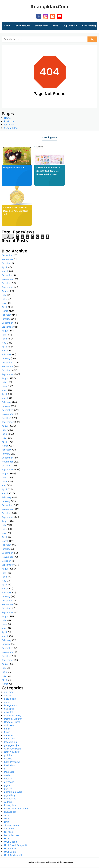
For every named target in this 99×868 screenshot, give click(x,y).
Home (7, 26)
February (7, 316)
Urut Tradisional (13, 856)
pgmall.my (10, 796)
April (4, 268)
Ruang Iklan (11, 806)
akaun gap (10, 700)
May (4, 304)
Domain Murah (12, 723)
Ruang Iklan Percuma (16, 809)
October (6, 264)
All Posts (9, 125)
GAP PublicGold (13, 749)
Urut (7, 839)
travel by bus (12, 836)
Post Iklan (10, 122)
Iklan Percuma (12, 763)
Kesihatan (10, 766)
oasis (7, 776)
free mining (11, 743)
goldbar (8, 756)
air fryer (9, 693)
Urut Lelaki (10, 853)
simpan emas (11, 826)
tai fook (9, 833)
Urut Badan (11, 843)
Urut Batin (10, 849)
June (4, 300)
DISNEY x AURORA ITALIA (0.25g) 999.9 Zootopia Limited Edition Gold (48, 172)
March (5, 272)
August (6, 292)
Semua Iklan (11, 129)
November (7, 260)
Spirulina (9, 829)
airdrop (8, 696)
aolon (7, 703)
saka (7, 816)
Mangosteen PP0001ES (14, 168)
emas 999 (10, 739)
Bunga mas (10, 706)
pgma (7, 786)
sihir (7, 823)
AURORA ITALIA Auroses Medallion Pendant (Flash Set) (16, 212)
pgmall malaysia (13, 793)
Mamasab (9, 773)
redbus (8, 803)
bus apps (9, 709)
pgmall (8, 789)
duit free (9, 726)
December (7, 256)
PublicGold (10, 799)
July (4, 296)
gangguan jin (12, 746)
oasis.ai (8, 779)
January (6, 320)
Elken (7, 729)
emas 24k (9, 736)
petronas (9, 783)
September (8, 288)
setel (7, 819)
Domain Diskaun (13, 720)
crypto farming (13, 716)
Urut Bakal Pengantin (16, 846)
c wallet (9, 713)
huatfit (8, 759)
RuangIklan (10, 813)
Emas (7, 733)
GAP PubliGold (12, 753)
